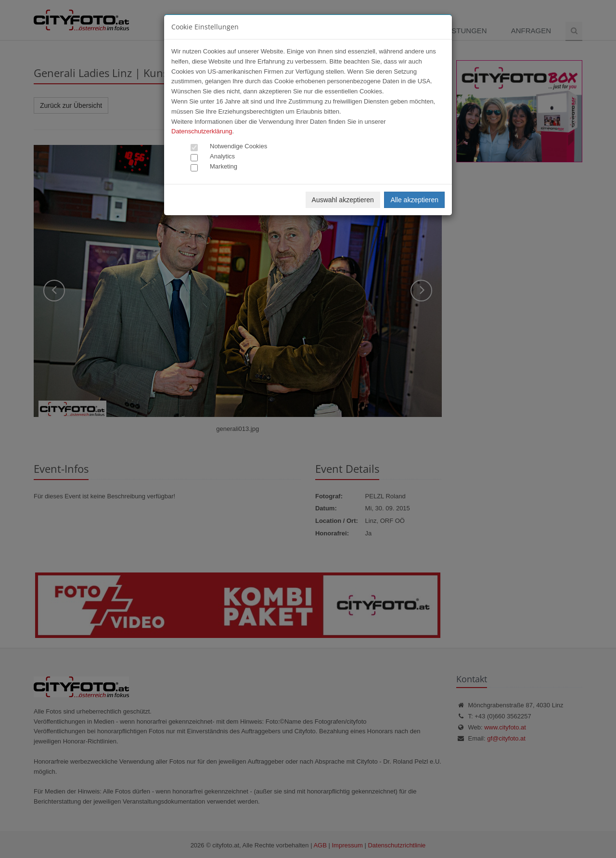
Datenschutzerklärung (202, 131)
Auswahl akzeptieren (343, 200)
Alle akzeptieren (414, 200)
